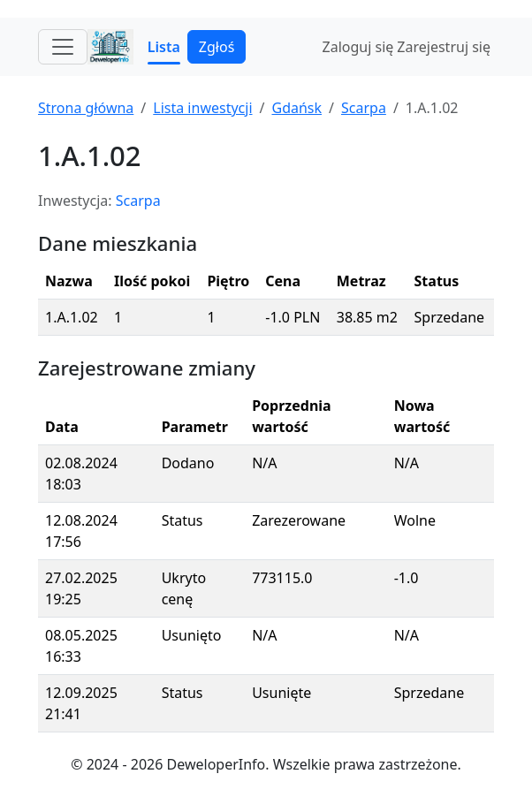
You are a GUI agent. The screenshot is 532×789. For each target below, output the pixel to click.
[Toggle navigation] (63, 47)
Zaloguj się (358, 47)
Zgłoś (217, 47)
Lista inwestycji (202, 108)
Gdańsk (296, 108)
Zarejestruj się (444, 47)
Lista (164, 47)
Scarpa (364, 108)
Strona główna (86, 108)
